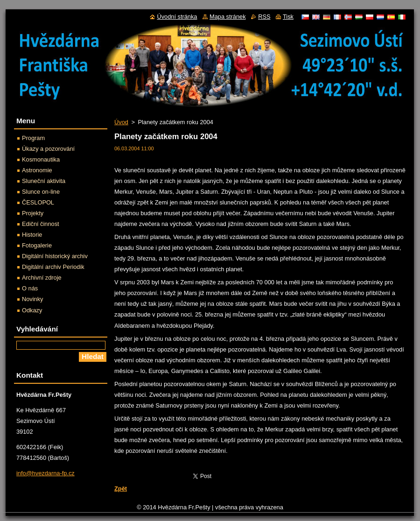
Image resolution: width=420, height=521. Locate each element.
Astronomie (37, 170)
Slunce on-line (41, 192)
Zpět (121, 489)
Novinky (33, 299)
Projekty (33, 213)
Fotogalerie (37, 245)
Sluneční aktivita (44, 181)
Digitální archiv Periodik (53, 267)
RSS (264, 17)
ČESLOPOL (38, 202)
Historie (32, 235)
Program (33, 138)
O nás (30, 288)
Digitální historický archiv (55, 256)
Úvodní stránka (177, 17)
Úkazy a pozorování (48, 149)
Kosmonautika (41, 159)
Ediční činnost (41, 224)
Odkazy (32, 310)
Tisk (288, 17)
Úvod (121, 122)
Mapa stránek (228, 17)
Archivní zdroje (42, 278)
